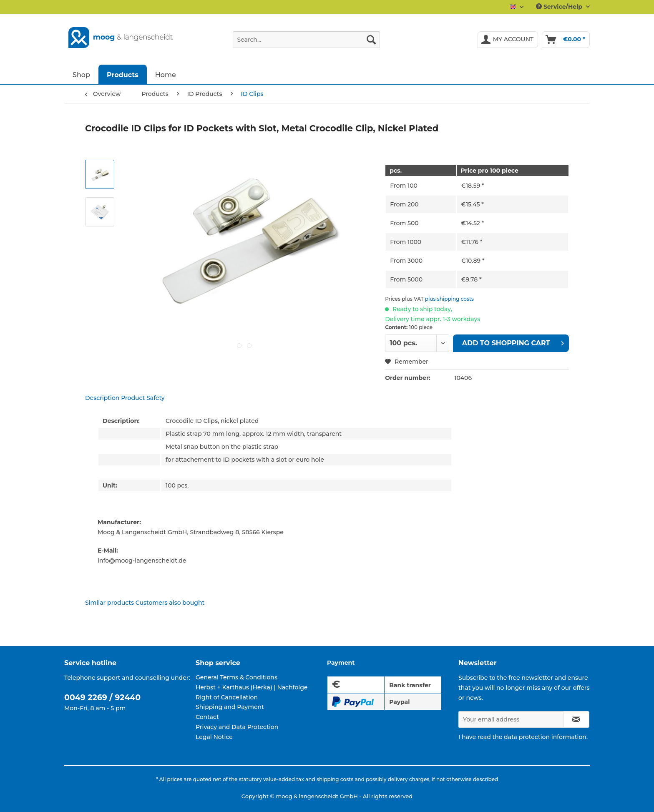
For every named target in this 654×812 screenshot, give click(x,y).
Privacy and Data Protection (237, 727)
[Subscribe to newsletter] (576, 719)
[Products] (123, 74)
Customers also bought (170, 603)
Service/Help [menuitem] (560, 7)
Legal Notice (214, 737)
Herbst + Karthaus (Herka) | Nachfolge (252, 687)
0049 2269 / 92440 (102, 698)
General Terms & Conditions (236, 677)
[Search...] (306, 40)
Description (102, 398)
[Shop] (81, 74)
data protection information (545, 737)
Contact (207, 717)
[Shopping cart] (566, 40)
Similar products (109, 603)
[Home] (166, 74)
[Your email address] (511, 719)
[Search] (371, 40)
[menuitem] (306, 43)
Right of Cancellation (227, 697)
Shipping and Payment (230, 707)
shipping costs (335, 779)
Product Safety (143, 398)
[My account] (508, 40)
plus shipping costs (449, 299)
